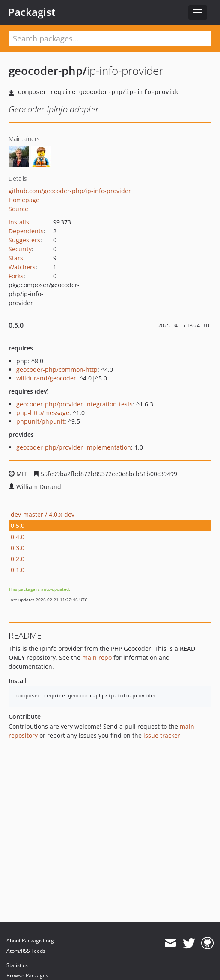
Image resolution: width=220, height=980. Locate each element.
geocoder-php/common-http (57, 369)
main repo (97, 658)
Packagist (32, 12)
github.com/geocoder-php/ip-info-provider (70, 191)
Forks (16, 276)
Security (20, 249)
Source (18, 209)
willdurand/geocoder (46, 378)
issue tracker (162, 735)
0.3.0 (18, 548)
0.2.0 (18, 559)
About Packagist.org (30, 940)
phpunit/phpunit (40, 421)
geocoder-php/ (48, 71)
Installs (19, 222)
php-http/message (43, 413)
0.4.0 (18, 537)
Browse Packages (27, 976)
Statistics (17, 965)
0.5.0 (18, 525)
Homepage (24, 200)
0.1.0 (18, 570)
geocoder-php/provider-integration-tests (74, 404)
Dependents (26, 231)
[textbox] (110, 38)
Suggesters (24, 240)
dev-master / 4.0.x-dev (43, 514)
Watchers (22, 267)
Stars (16, 258)
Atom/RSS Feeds (26, 951)
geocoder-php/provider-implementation (74, 447)
